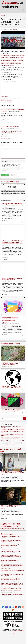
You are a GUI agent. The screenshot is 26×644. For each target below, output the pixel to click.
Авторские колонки (10, 182)
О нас (13, 633)
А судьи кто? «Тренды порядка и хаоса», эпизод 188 (12, 441)
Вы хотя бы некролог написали (13, 109)
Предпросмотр (13, 175)
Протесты (18, 98)
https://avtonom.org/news (10, 127)
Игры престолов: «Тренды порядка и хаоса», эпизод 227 (12, 432)
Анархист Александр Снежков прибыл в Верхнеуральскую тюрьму (12, 506)
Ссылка (3, 111)
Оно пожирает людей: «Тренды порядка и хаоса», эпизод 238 (12, 427)
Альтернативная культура (7, 98)
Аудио (7, 97)
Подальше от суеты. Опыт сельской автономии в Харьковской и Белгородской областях (12, 363)
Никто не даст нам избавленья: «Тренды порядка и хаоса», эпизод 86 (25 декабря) (12, 443)
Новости (3, 15)
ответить (3, 123)
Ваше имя (3, 145)
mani (17, 129)
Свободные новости (10, 344)
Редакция (15, 30)
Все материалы (8, 534)
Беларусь (3, 99)
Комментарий (5, 150)
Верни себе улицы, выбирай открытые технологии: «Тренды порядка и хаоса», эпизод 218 (12, 438)
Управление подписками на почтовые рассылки (12, 529)
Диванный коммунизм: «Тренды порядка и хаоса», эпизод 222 (12, 435)
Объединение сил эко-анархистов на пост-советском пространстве (13, 410)
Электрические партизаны (7, 101)
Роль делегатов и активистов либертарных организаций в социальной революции (10, 319)
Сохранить (5, 175)
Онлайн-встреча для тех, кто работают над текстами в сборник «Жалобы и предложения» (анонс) (11, 557)
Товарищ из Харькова (7, 367)
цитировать (8, 123)
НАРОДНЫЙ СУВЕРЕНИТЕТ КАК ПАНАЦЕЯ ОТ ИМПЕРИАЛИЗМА (12, 387)
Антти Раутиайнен (6, 246)
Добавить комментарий (6, 102)
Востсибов (5, 207)
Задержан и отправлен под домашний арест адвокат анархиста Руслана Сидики (13, 472)
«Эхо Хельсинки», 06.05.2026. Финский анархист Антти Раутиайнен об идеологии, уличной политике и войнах (13, 242)
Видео (14, 98)
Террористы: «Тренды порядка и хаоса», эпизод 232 (12, 429)
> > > (13, 598)
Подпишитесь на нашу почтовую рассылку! (10, 525)
